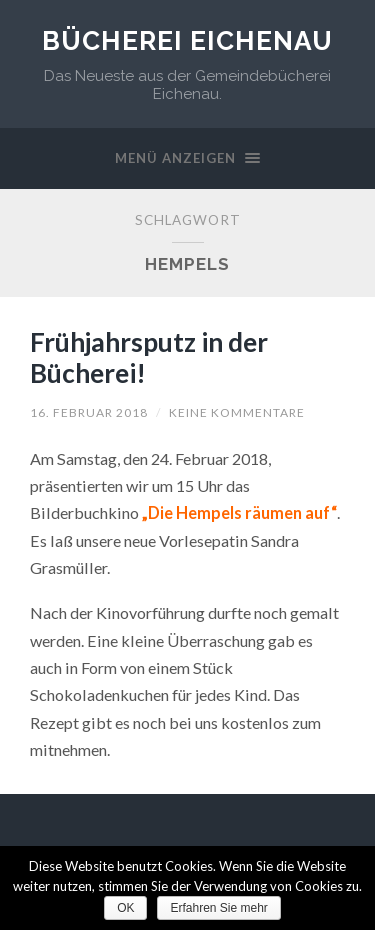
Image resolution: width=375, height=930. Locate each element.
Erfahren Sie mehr (218, 908)
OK (125, 908)
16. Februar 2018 (89, 412)
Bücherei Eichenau (187, 40)
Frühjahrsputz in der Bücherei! (149, 358)
